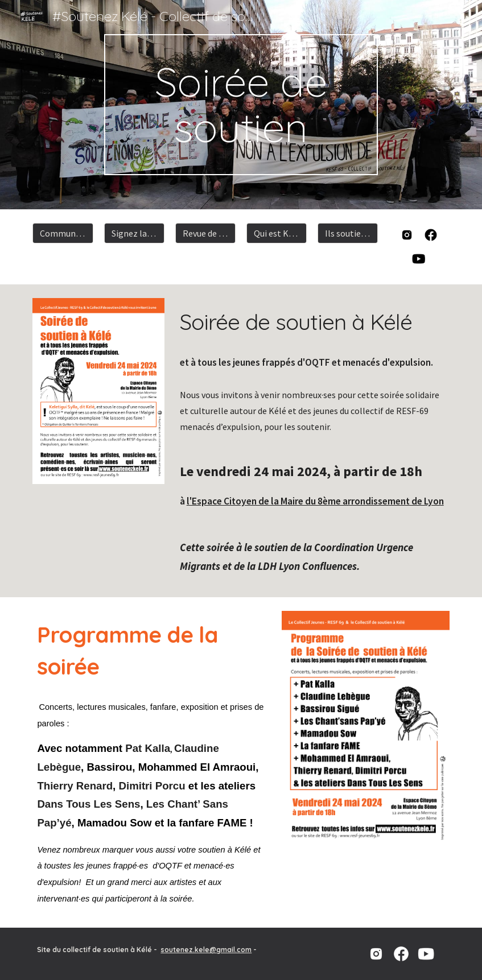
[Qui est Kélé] (277, 233)
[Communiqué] (63, 233)
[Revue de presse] (205, 233)
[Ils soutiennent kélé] (348, 233)
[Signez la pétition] (134, 233)
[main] (241, 105)
